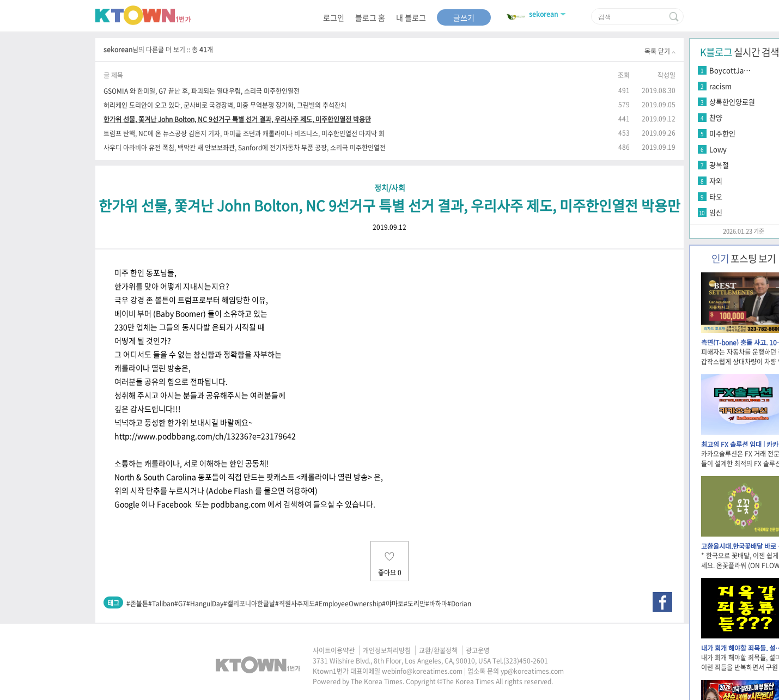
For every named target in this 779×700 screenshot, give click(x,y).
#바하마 (436, 604)
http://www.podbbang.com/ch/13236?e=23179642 (205, 436)
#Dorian (459, 604)
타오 (716, 196)
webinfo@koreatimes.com (422, 671)
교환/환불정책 (438, 650)
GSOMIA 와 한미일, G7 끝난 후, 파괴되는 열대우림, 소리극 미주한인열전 (202, 91)
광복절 (719, 165)
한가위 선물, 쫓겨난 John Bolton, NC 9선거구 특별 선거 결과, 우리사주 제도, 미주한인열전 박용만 (237, 119)
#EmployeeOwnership (348, 604)
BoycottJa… (730, 70)
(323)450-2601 (526, 661)
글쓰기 (464, 17)
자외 (716, 181)
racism (720, 86)
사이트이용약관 (334, 650)
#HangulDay (205, 604)
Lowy (718, 149)
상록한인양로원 (732, 102)
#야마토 (393, 604)
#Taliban (161, 604)
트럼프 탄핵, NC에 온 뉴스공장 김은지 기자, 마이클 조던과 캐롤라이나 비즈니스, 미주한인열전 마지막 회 (244, 133)
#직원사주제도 (295, 604)
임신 (716, 212)
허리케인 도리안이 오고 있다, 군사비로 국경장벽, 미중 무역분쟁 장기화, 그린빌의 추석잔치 (225, 105)
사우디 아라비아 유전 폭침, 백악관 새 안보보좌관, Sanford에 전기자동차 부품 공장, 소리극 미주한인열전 (245, 147)
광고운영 (478, 650)
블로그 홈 (370, 17)
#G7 (180, 604)
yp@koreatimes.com (532, 671)
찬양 (716, 117)
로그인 (334, 17)
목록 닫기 (660, 51)
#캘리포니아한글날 (249, 604)
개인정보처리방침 (387, 650)
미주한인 (722, 133)
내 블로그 (411, 17)
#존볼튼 (137, 604)
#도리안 (415, 604)
